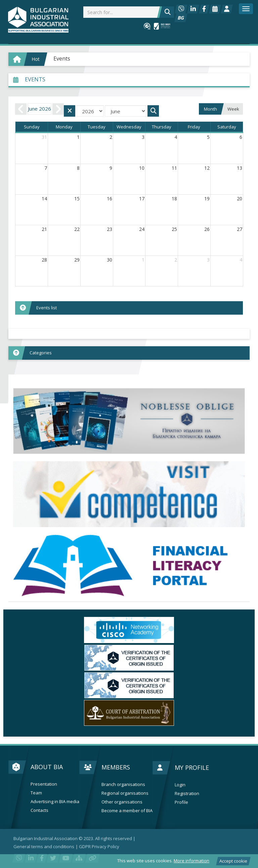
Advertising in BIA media (55, 802)
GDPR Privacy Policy (99, 846)
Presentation (44, 784)
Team (36, 793)
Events (62, 58)
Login (180, 785)
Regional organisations (125, 793)
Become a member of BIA (127, 811)
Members (116, 767)
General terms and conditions (44, 846)
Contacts (39, 810)
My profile (192, 767)
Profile (181, 802)
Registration (187, 794)
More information (191, 861)
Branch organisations (123, 784)
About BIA (47, 767)
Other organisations (122, 802)
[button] (129, 353)
